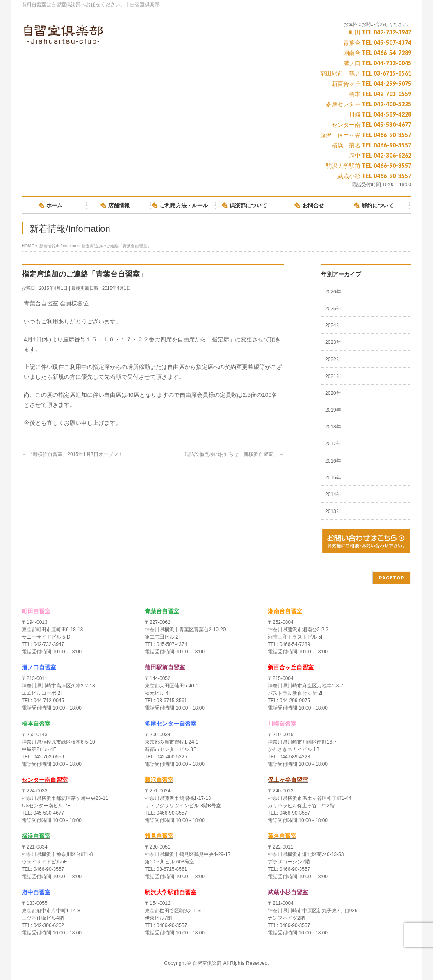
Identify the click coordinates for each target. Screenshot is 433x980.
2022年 (333, 359)
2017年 (333, 444)
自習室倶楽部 (207, 963)
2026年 (333, 292)
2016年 (333, 461)
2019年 (333, 410)
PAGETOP (392, 578)
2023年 (333, 342)
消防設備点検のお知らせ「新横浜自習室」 (234, 454)
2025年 (333, 309)
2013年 (333, 511)
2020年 (333, 393)
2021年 (333, 376)
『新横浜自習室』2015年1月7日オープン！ (72, 454)
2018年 (333, 427)
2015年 (333, 478)
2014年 (333, 495)
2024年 (333, 325)
